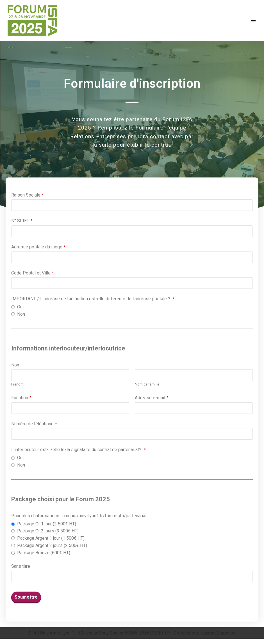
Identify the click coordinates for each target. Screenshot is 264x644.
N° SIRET (22, 221)
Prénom (17, 386)
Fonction (21, 400)
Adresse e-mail (152, 400)
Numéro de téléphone (34, 426)
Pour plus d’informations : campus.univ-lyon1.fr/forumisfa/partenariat (79, 520)
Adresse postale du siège (38, 247)
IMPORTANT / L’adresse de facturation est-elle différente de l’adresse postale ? (93, 300)
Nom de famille (147, 386)
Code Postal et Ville (33, 273)
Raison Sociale (28, 195)
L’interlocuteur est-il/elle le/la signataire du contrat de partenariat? (78, 453)
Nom (16, 367)
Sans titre (21, 571)
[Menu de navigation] (253, 20)
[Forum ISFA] (32, 20)
